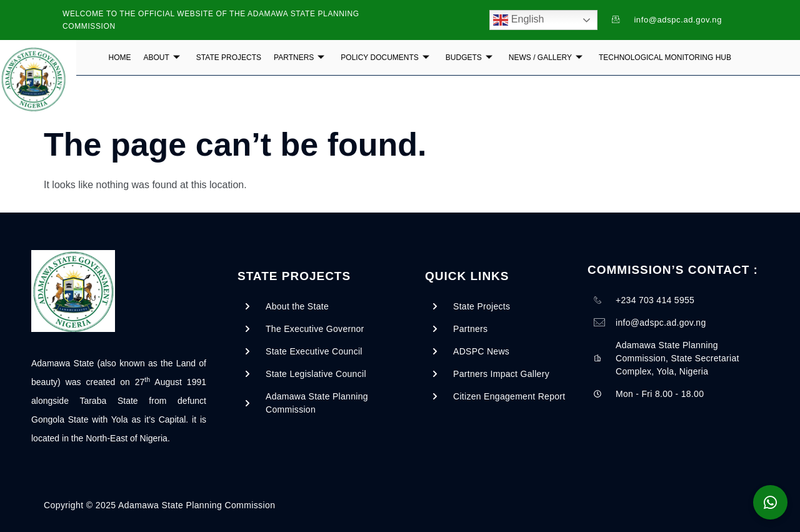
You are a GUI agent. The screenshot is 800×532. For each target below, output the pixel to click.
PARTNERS (299, 58)
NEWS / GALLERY (546, 58)
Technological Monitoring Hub (665, 58)
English (518, 20)
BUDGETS (469, 58)
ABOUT (162, 58)
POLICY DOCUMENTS (385, 58)
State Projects (229, 58)
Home (120, 58)
